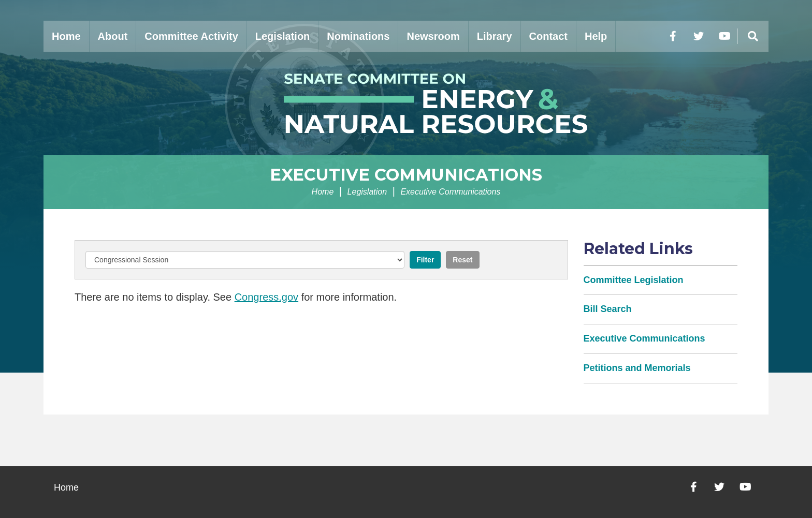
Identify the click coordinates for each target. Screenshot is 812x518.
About (113, 36)
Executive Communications (406, 175)
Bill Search (608, 309)
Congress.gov (266, 297)
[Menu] (753, 36)
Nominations (358, 36)
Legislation (283, 36)
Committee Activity (191, 36)
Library (495, 36)
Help (596, 36)
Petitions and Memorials (637, 368)
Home (66, 36)
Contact (548, 36)
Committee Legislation (634, 280)
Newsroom (433, 36)
